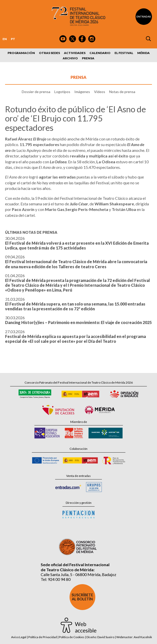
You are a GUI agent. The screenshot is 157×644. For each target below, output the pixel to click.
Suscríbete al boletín (82, 597)
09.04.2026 (76, 262)
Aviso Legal (19, 637)
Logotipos (62, 92)
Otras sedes (49, 53)
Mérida (143, 53)
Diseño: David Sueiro (100, 637)
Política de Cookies (72, 637)
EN (5, 39)
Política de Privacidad (43, 637)
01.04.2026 (77, 283)
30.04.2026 (77, 243)
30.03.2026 (78, 320)
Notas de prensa (122, 92)
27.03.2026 (75, 336)
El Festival (124, 53)
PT (13, 39)
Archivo (70, 58)
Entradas (144, 16)
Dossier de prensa (36, 92)
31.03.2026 (75, 304)
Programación (21, 53)
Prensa (88, 58)
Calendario (100, 53)
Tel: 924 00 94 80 (56, 579)
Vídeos (100, 92)
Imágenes (82, 92)
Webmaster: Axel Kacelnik (134, 637)
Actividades (75, 53)
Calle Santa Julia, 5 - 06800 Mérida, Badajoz (78, 574)
